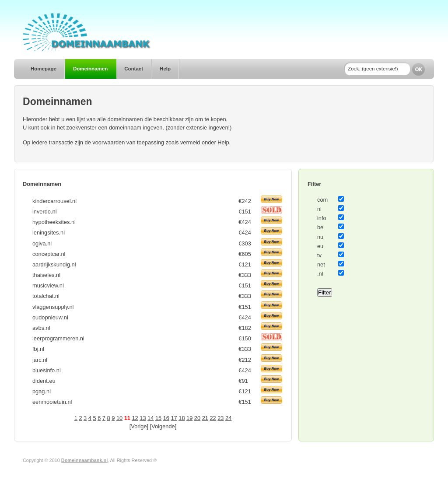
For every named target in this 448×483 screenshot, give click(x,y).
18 (182, 418)
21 (205, 418)
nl (319, 209)
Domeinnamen (90, 69)
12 (135, 418)
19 (189, 418)
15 (158, 418)
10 (119, 418)
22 (213, 418)
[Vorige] (139, 426)
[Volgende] (163, 426)
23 (220, 418)
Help (165, 69)
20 (197, 418)
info (322, 218)
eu (320, 246)
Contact (134, 69)
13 (143, 418)
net (321, 264)
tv (319, 255)
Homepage (44, 69)
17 (174, 418)
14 (150, 418)
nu (320, 237)
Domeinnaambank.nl (84, 460)
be (320, 227)
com (322, 200)
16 (166, 418)
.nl (320, 274)
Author (165, 460)
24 (228, 418)
